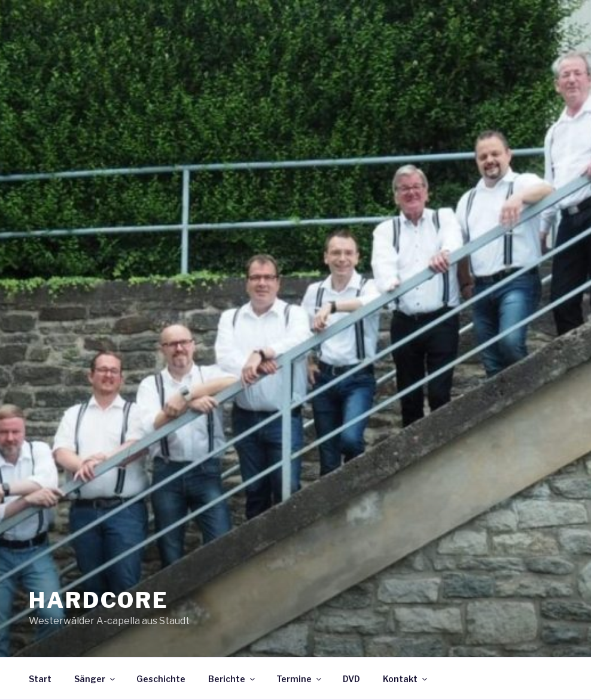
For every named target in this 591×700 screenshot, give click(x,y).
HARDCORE (99, 600)
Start (40, 679)
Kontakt (406, 679)
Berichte (232, 679)
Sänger (95, 679)
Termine (300, 679)
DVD (351, 679)
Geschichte (161, 679)
